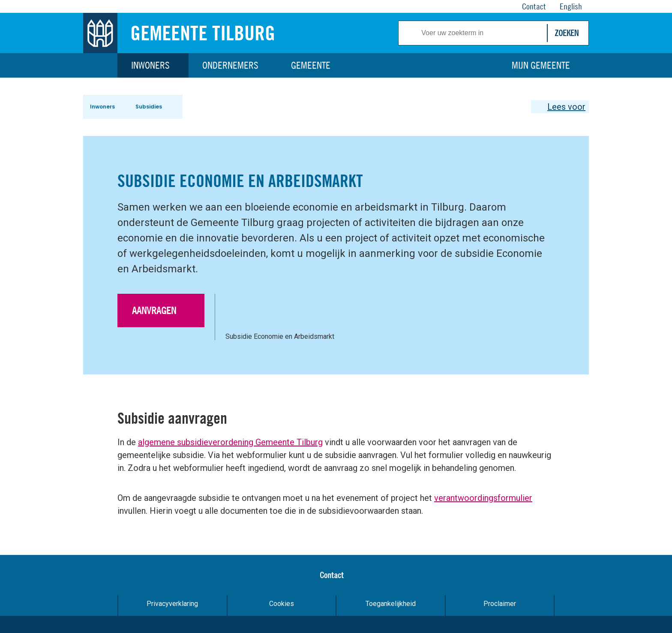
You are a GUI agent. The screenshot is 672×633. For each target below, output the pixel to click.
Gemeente (311, 65)
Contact (332, 575)
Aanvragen (154, 310)
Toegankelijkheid (391, 604)
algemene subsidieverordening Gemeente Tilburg (230, 442)
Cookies (282, 604)
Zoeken (567, 33)
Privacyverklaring (172, 604)
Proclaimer (500, 604)
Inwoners (150, 65)
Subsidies (149, 107)
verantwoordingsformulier (483, 498)
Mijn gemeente (541, 65)
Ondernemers (230, 65)
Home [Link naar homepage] (100, 65)
